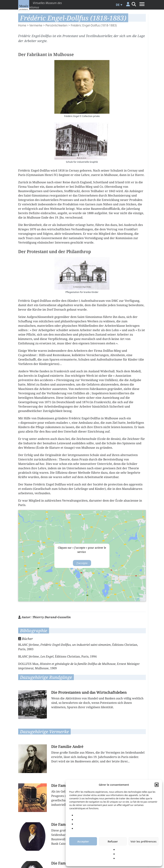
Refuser (113, 841)
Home (22, 25)
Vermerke (36, 25)
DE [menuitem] (118, 5)
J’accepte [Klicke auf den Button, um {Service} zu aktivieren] (82, 563)
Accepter (83, 841)
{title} (82, 556)
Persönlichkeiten (57, 25)
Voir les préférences (144, 841)
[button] (157, 785)
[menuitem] (119, 5)
